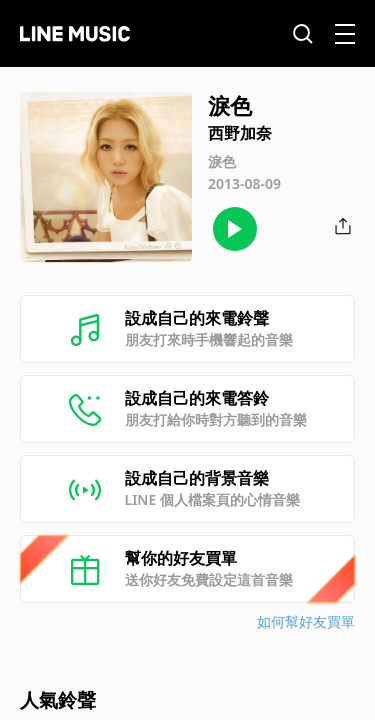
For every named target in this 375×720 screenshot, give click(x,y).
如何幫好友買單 (306, 621)
